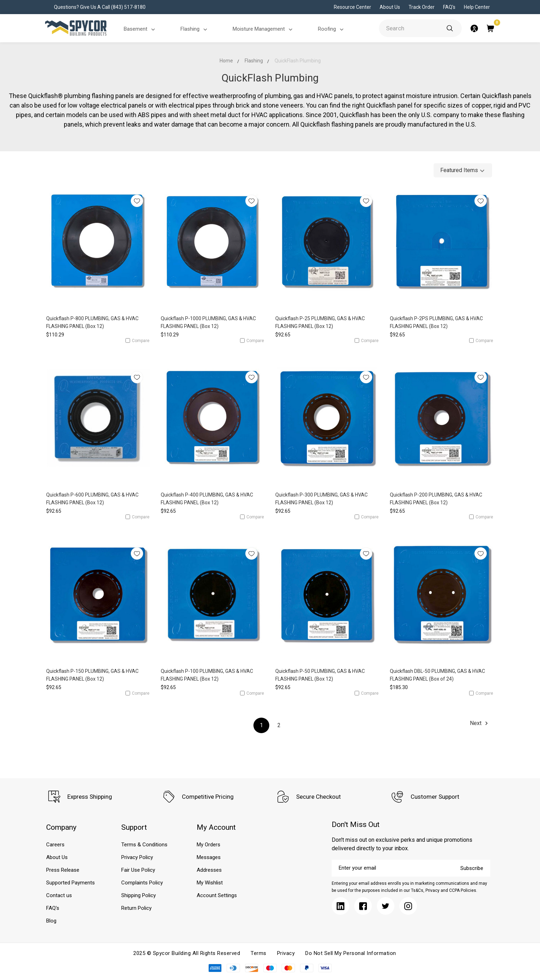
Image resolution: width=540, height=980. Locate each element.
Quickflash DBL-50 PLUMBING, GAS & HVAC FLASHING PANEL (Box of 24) (437, 675)
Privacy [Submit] (286, 953)
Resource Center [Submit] (352, 7)
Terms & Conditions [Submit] (144, 845)
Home (226, 61)
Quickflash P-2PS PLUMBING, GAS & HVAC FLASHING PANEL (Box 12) (436, 322)
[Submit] (450, 28)
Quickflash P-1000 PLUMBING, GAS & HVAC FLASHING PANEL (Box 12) (208, 322)
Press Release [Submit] (63, 870)
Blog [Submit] (51, 921)
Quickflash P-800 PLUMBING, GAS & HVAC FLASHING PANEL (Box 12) (92, 322)
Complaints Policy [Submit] (142, 883)
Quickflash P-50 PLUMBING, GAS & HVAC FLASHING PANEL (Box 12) (320, 675)
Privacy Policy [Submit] (137, 857)
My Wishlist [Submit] (210, 883)
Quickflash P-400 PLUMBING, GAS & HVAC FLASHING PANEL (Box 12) (207, 499)
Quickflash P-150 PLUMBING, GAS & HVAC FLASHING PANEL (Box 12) (92, 675)
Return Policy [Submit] (136, 908)
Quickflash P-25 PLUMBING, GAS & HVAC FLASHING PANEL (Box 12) (320, 322)
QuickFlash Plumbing (298, 61)
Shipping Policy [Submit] (139, 895)
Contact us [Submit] (59, 895)
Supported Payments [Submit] (70, 883)
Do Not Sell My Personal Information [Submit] (351, 953)
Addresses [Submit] (209, 870)
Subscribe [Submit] (472, 868)
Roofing (332, 29)
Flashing (195, 29)
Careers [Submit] (55, 845)
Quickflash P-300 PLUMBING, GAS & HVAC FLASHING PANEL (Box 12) (321, 499)
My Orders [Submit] (208, 845)
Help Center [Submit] (477, 7)
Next (480, 723)
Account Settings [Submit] (217, 895)
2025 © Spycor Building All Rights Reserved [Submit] (187, 953)
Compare (137, 340)
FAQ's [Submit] (449, 7)
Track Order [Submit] (422, 7)
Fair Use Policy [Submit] (138, 870)
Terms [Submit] (259, 953)
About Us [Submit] (390, 7)
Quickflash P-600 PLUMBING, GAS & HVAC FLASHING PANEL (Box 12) (92, 499)
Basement (140, 29)
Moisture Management (264, 29)
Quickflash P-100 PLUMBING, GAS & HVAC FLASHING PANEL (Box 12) (207, 675)
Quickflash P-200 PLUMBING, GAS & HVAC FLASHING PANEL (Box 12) (436, 499)
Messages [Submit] (209, 857)
